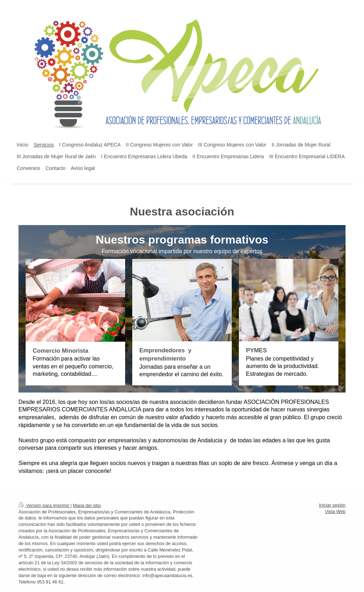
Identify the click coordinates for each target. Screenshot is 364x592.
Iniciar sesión (332, 505)
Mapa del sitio (87, 505)
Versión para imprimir (44, 505)
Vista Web (335, 511)
